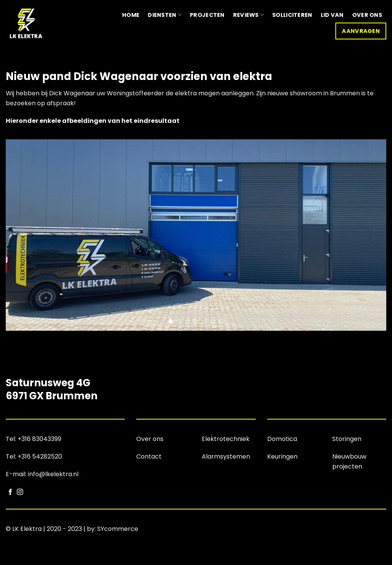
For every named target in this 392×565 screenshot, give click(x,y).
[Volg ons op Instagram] (20, 492)
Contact (149, 456)
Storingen (347, 439)
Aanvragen (361, 31)
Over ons (367, 15)
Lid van (332, 15)
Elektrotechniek (226, 439)
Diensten (165, 15)
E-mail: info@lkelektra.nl (42, 474)
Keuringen (282, 456)
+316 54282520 (40, 456)
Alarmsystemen (226, 456)
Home (131, 15)
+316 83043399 (39, 439)
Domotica (282, 439)
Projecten (207, 15)
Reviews (249, 15)
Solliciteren (292, 15)
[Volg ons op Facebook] (10, 492)
